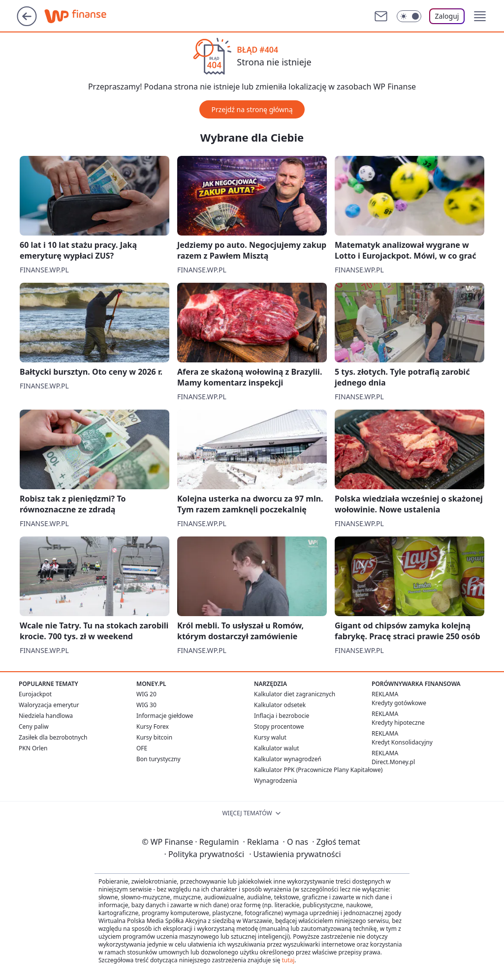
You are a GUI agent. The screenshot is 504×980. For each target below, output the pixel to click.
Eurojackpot (35, 694)
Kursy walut (270, 737)
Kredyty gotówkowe (399, 703)
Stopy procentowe (279, 727)
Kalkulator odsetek (280, 705)
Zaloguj (447, 16)
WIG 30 (146, 705)
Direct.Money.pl (393, 762)
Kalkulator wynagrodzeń (288, 759)
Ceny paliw (34, 727)
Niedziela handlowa (46, 716)
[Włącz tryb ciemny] (409, 16)
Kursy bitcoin (154, 737)
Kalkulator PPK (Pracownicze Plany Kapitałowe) (318, 770)
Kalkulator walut (277, 748)
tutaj (288, 960)
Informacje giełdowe (165, 716)
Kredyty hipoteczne (398, 723)
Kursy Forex (153, 727)
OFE (142, 748)
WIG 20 (146, 694)
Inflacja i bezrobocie (282, 716)
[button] (480, 16)
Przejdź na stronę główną (252, 109)
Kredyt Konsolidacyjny (402, 742)
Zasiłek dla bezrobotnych (53, 737)
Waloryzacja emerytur (49, 705)
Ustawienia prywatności (295, 854)
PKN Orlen (33, 748)
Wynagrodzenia (276, 781)
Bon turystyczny (158, 759)
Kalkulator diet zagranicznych (295, 694)
